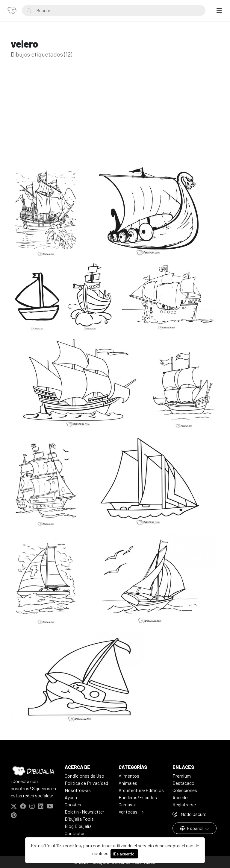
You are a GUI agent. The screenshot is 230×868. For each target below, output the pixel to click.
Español (192, 828)
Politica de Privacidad (86, 783)
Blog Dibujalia (78, 826)
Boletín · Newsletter (84, 812)
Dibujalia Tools (79, 819)
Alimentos (129, 776)
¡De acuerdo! (124, 854)
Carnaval (127, 804)
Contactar (75, 833)
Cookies (73, 804)
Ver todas (128, 812)
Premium (182, 776)
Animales (128, 783)
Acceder (181, 797)
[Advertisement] (115, 120)
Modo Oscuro (190, 814)
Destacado (183, 783)
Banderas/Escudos (138, 797)
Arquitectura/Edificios (141, 790)
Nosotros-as (78, 790)
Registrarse (184, 804)
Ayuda (71, 797)
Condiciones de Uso (84, 776)
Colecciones (185, 790)
